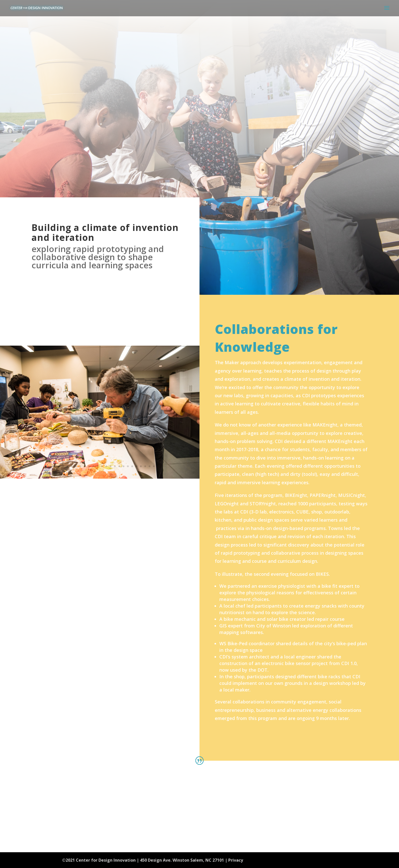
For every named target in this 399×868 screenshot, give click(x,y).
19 (124, 466)
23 (141, 466)
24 (145, 466)
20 (128, 466)
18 (119, 466)
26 (154, 466)
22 (137, 466)
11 (89, 466)
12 (93, 466)
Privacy (236, 860)
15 (106, 466)
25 (149, 466)
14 (102, 466)
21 (132, 466)
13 (98, 466)
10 (85, 466)
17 (115, 466)
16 (111, 466)
